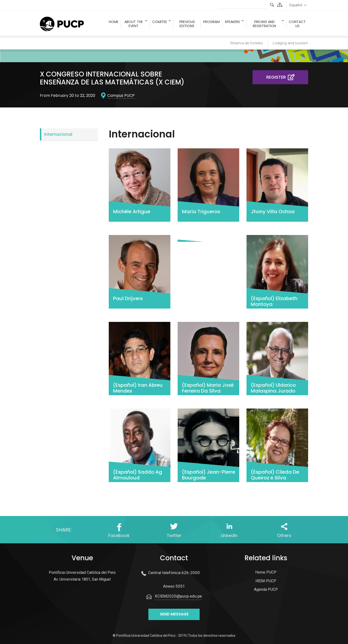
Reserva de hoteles (246, 43)
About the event (134, 24)
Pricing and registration (264, 24)
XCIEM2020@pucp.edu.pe (178, 596)
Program (211, 22)
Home (114, 22)
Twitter (174, 536)
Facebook (119, 536)
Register (281, 77)
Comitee (160, 22)
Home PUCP (266, 572)
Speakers (232, 22)
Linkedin (229, 536)
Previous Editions (187, 24)
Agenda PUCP (266, 590)
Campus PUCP (121, 95)
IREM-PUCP (266, 581)
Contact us (297, 24)
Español (296, 5)
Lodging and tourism (290, 43)
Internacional (58, 134)
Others (284, 536)
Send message (174, 614)
